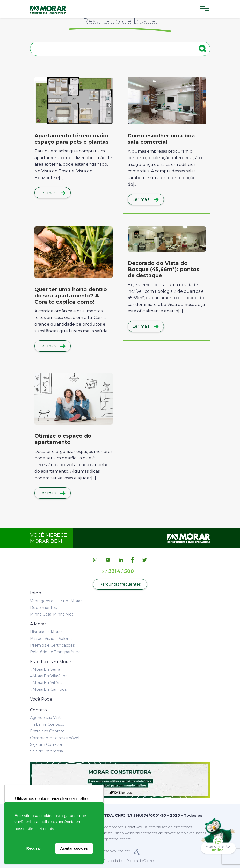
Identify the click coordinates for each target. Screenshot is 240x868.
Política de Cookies (141, 861)
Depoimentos (43, 608)
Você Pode (41, 699)
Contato (38, 710)
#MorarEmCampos (48, 689)
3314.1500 (118, 571)
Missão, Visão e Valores (51, 639)
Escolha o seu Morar (51, 662)
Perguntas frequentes (120, 584)
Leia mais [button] (45, 829)
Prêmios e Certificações (52, 645)
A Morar (38, 624)
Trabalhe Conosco (47, 724)
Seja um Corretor (46, 744)
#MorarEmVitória (46, 683)
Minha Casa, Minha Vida (52, 614)
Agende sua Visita (46, 718)
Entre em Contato (47, 731)
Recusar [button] (34, 848)
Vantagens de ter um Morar (56, 601)
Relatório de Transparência (55, 652)
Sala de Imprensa (46, 751)
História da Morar (46, 632)
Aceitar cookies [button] (74, 848)
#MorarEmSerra (45, 669)
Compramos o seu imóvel (55, 738)
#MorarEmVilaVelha (49, 676)
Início (36, 593)
